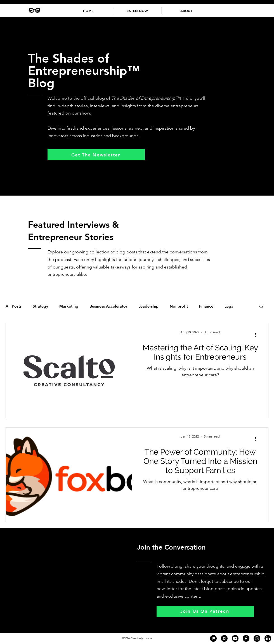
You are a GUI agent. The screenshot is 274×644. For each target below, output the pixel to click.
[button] (261, 307)
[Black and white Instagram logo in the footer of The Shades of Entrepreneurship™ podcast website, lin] (257, 638)
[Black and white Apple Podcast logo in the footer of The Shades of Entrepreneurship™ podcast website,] (224, 638)
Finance (206, 306)
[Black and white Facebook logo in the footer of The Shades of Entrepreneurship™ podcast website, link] (246, 638)
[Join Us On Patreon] (205, 611)
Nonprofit (179, 306)
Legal (230, 306)
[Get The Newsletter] (96, 155)
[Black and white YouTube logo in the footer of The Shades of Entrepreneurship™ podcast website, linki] (235, 638)
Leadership (148, 306)
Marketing (69, 306)
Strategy (40, 306)
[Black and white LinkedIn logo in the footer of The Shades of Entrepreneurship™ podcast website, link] (268, 638)
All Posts (14, 306)
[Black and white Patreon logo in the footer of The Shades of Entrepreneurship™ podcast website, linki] (213, 638)
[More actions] (257, 335)
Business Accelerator (108, 306)
